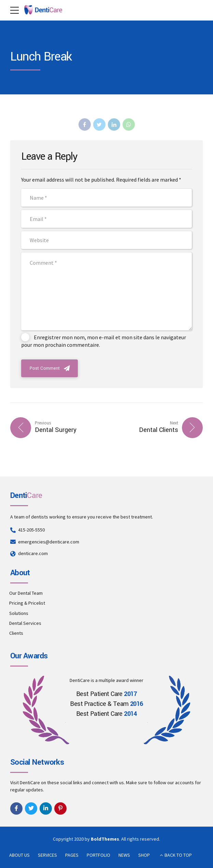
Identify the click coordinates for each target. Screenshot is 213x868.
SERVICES (47, 855)
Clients (16, 633)
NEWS (124, 855)
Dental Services (25, 623)
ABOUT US (19, 855)
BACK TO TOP (178, 855)
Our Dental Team (26, 593)
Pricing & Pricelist (27, 603)
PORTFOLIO (98, 855)
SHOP (144, 855)
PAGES (72, 855)
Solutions (19, 613)
